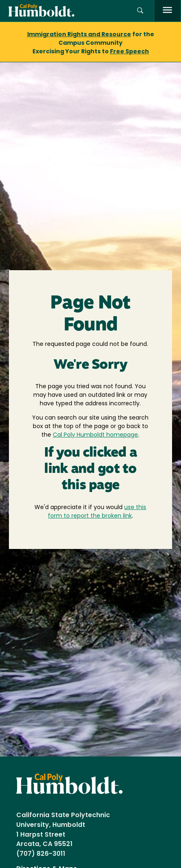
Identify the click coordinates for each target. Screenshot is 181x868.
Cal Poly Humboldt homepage (95, 435)
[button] (140, 11)
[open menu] (167, 11)
